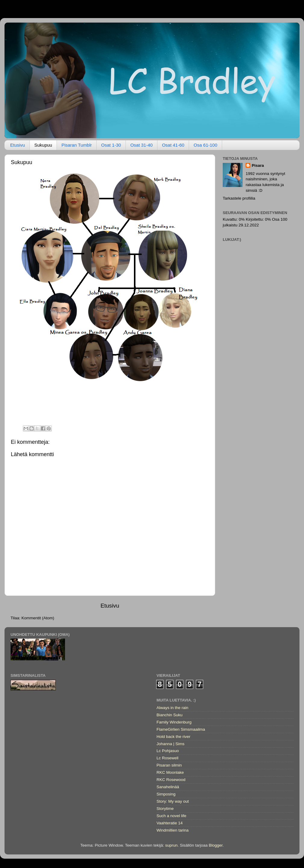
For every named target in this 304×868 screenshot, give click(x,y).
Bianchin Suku (169, 715)
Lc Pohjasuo (168, 751)
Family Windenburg (174, 722)
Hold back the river (174, 737)
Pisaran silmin (169, 765)
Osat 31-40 (141, 145)
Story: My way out (173, 801)
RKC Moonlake (170, 772)
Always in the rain (172, 708)
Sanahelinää (168, 787)
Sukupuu (43, 145)
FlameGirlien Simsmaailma (181, 729)
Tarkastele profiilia (239, 198)
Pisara (258, 165)
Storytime (165, 809)
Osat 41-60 (173, 145)
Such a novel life (171, 816)
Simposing (166, 794)
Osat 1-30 (111, 145)
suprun (171, 845)
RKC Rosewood (171, 780)
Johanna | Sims (171, 744)
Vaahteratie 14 (170, 823)
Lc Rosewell (168, 758)
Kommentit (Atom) (38, 618)
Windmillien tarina (173, 830)
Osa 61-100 (205, 145)
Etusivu (18, 145)
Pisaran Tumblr (77, 145)
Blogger (216, 845)
